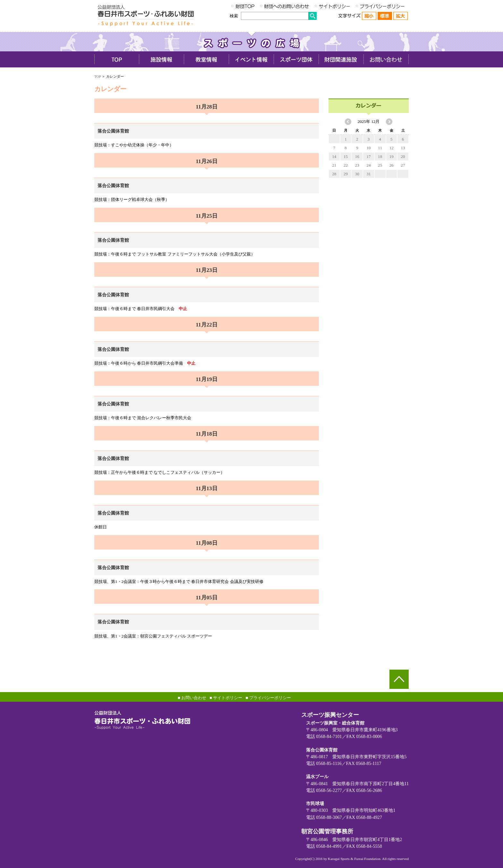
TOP (98, 76)
